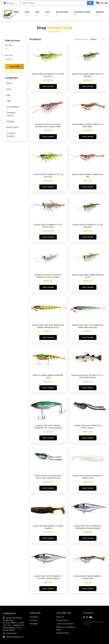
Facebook (34, 617)
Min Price (9, 45)
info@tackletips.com (15, 637)
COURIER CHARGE (11, 135)
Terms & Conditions (65, 624)
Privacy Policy (62, 620)
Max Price (9, 55)
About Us (60, 617)
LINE (8, 95)
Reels (16, 13)
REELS (9, 83)
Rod (27, 13)
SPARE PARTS (13, 127)
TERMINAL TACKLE (11, 114)
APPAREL (11, 122)
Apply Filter (14, 66)
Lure (47, 13)
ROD (8, 89)
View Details (48, 86)
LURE (9, 101)
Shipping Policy (63, 633)
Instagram (34, 624)
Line (37, 13)
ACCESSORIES (13, 107)
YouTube (34, 620)
